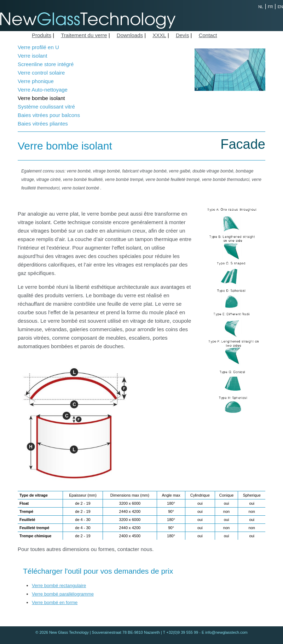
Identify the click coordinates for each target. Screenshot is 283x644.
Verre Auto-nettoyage (43, 90)
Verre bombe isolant (41, 98)
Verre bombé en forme (55, 602)
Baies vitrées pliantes (43, 124)
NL (261, 7)
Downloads (130, 35)
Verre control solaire (41, 73)
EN (280, 7)
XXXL (159, 35)
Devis (183, 35)
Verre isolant (32, 56)
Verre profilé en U (38, 47)
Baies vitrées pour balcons (49, 115)
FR (270, 7)
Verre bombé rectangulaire (59, 586)
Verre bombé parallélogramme (63, 594)
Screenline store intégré (46, 64)
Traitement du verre (84, 35)
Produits (42, 35)
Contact (208, 35)
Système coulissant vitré (46, 107)
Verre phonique (36, 81)
